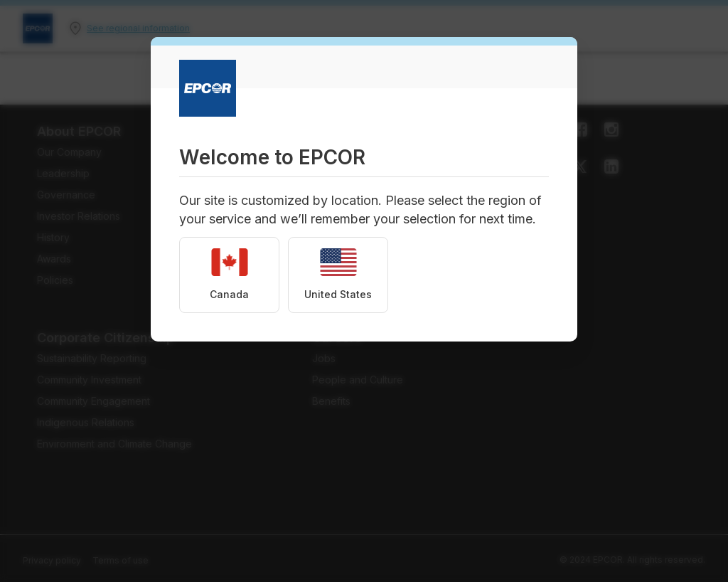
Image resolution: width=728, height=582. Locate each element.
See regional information (138, 28)
